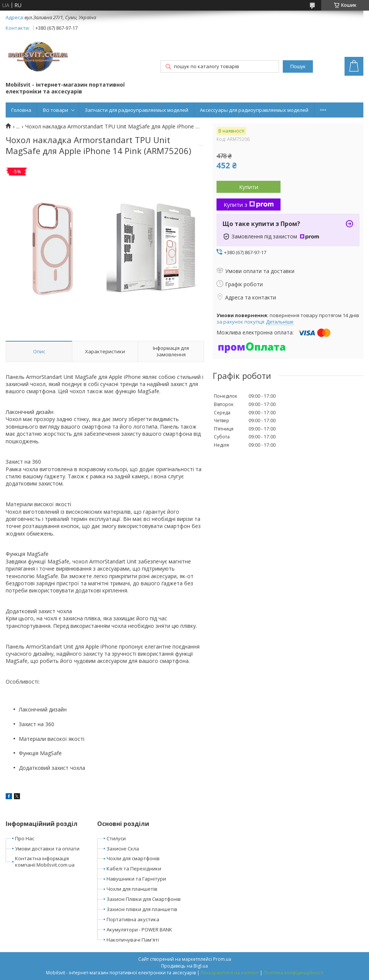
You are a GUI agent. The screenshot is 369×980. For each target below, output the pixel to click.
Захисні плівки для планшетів (142, 909)
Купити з (249, 205)
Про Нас (25, 838)
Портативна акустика (133, 919)
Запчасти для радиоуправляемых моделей (136, 110)
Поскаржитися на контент (230, 973)
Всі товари (56, 110)
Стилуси (116, 838)
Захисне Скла (123, 849)
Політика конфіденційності (294, 973)
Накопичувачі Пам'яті (133, 940)
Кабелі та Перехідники (134, 869)
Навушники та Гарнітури (136, 879)
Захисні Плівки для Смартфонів (144, 899)
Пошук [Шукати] (298, 66)
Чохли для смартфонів (133, 858)
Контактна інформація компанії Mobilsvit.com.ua (45, 862)
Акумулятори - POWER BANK (139, 930)
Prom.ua (222, 959)
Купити (249, 187)
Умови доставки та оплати (47, 849)
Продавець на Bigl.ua (184, 966)
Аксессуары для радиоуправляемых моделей (254, 110)
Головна (21, 110)
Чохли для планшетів (132, 889)
